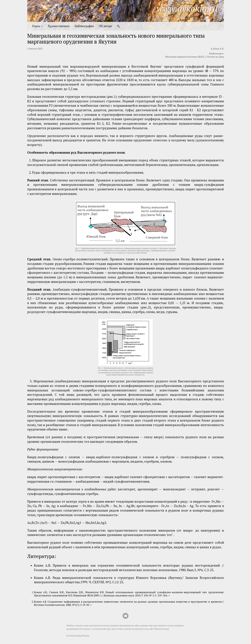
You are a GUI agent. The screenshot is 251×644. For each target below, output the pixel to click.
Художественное (59, 26)
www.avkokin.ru (187, 8)
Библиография (84, 26)
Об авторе (105, 26)
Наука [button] (37, 26)
